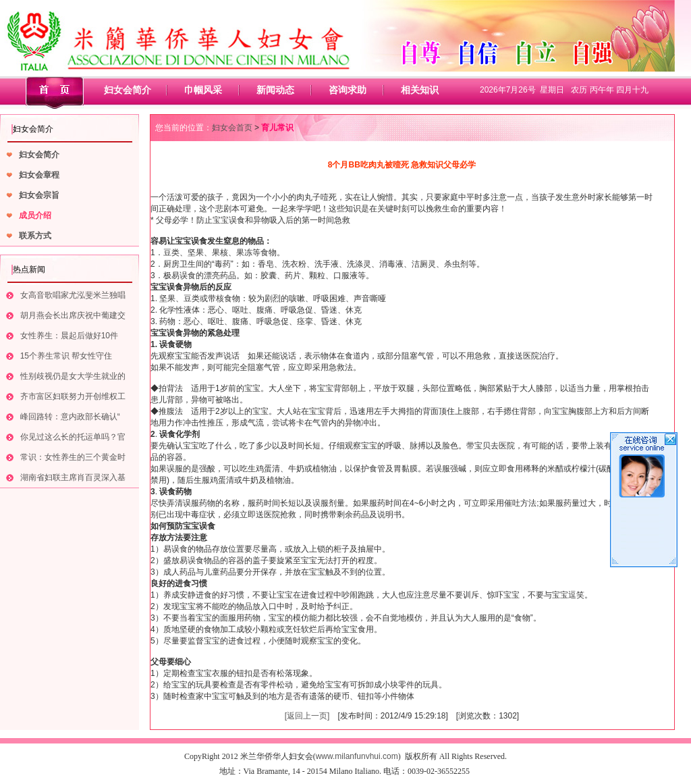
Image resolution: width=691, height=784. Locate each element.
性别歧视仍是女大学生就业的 (73, 376)
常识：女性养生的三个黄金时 (73, 457)
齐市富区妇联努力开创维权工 (73, 396)
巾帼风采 (203, 90)
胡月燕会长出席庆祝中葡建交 (73, 315)
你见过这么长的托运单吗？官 (73, 437)
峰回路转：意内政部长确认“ (70, 417)
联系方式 (35, 236)
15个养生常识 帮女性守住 (66, 356)
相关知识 (420, 90)
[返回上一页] (307, 716)
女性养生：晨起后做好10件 (69, 336)
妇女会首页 (232, 128)
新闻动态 (275, 90)
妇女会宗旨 (39, 195)
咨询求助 (348, 90)
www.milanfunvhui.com (357, 756)
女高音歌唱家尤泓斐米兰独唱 (73, 295)
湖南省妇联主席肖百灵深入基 (73, 477)
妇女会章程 (39, 175)
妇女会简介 (128, 90)
